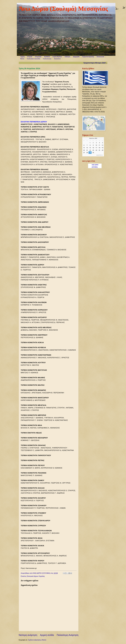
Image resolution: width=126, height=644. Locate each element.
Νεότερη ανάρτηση (28, 635)
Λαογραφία (38, 57)
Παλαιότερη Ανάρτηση (68, 635)
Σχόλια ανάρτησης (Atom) (37, 640)
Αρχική (23, 57)
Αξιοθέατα (47, 57)
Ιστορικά (30, 57)
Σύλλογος (68, 57)
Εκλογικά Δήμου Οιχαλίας (36, 576)
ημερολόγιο (100, 155)
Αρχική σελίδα (47, 635)
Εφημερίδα (76, 57)
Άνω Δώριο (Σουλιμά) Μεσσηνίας (63, 9)
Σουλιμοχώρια (47, 59)
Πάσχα (22, 59)
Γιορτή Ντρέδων (57, 57)
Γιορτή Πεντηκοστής (88, 57)
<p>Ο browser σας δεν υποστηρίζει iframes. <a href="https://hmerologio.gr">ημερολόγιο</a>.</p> (93, 147)
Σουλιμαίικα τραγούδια (34, 59)
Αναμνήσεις (57, 59)
